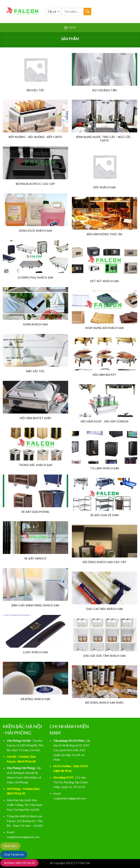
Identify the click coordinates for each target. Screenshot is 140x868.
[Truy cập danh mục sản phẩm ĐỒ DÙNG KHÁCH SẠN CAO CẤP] (105, 546)
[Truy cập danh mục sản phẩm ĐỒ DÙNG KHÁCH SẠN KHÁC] (105, 687)
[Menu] (70, 28)
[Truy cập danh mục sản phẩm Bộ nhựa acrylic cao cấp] (35, 168)
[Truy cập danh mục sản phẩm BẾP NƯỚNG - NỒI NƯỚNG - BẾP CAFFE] (35, 121)
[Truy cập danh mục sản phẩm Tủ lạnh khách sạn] (105, 453)
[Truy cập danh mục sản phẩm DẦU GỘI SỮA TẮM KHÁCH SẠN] (105, 640)
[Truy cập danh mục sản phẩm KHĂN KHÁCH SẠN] (35, 309)
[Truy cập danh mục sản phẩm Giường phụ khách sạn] (35, 262)
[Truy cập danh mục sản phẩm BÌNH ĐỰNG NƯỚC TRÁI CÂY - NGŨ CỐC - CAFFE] (105, 123)
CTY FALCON (82, 863)
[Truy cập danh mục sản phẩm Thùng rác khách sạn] (35, 449)
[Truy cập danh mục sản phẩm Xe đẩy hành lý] (35, 543)
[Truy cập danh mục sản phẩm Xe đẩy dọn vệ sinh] (105, 499)
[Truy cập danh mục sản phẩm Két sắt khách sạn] (105, 265)
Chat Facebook (14, 854)
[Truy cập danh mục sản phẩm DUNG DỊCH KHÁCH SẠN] (35, 215)
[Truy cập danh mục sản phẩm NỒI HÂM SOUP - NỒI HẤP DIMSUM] (105, 406)
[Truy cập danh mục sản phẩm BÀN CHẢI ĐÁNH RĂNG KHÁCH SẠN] (35, 590)
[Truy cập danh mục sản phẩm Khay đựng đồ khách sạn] (105, 312)
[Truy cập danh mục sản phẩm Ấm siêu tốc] (35, 75)
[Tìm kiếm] (134, 12)
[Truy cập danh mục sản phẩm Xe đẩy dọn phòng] (35, 496)
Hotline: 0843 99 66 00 (19, 863)
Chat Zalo (10, 846)
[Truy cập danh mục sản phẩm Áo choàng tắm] (105, 75)
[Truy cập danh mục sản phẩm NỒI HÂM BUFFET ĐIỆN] (35, 402)
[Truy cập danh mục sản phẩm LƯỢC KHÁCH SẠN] (35, 636)
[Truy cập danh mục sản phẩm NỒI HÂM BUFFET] (105, 359)
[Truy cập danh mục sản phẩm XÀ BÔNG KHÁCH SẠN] (35, 683)
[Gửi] (87, 11)
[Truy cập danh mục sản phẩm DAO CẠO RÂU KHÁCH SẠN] (105, 593)
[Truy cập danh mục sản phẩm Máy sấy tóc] (35, 356)
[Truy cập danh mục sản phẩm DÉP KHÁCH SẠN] (105, 172)
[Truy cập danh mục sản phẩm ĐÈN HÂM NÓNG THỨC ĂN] (105, 218)
